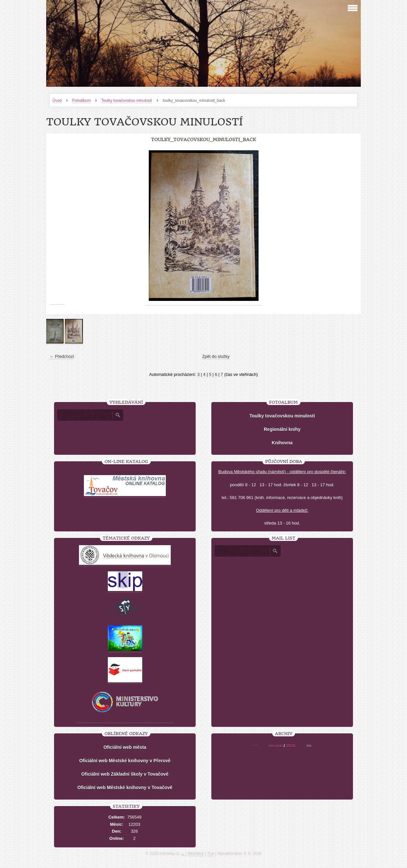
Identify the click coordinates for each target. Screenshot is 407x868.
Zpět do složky (216, 356)
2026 (291, 746)
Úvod (57, 101)
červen (276, 746)
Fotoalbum (81, 101)
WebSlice (196, 854)
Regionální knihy (282, 429)
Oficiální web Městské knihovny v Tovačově (125, 787)
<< (255, 746)
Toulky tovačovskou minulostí (127, 101)
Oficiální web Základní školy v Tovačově (125, 774)
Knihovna (282, 443)
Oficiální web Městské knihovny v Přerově (125, 761)
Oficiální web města (125, 747)
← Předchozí (62, 356)
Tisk (211, 854)
